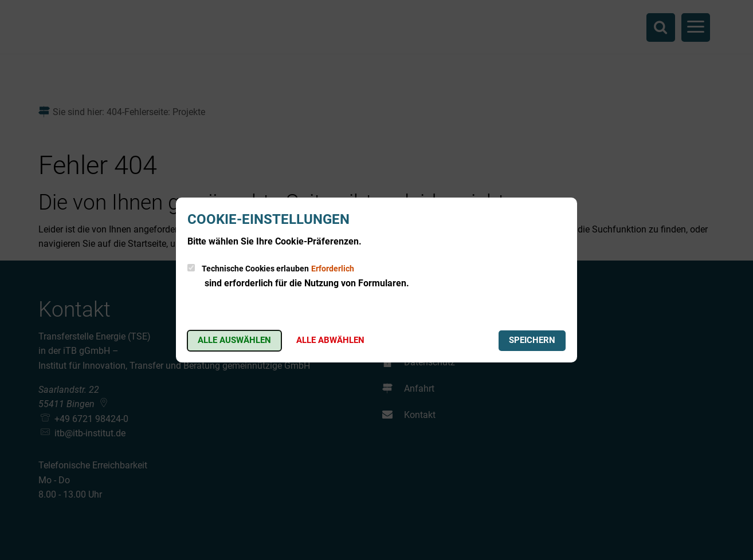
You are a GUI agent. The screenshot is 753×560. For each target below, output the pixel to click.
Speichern (532, 340)
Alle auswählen (234, 340)
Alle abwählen (330, 340)
